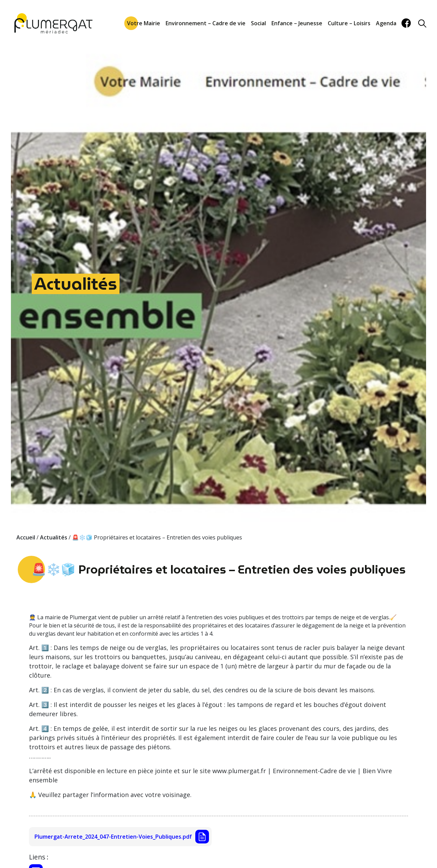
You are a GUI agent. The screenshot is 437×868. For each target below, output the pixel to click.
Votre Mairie (144, 23)
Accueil (26, 537)
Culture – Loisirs (349, 23)
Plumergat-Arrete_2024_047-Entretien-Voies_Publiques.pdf (113, 837)
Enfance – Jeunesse (297, 23)
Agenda (386, 23)
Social (258, 23)
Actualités (76, 284)
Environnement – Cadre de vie (206, 23)
